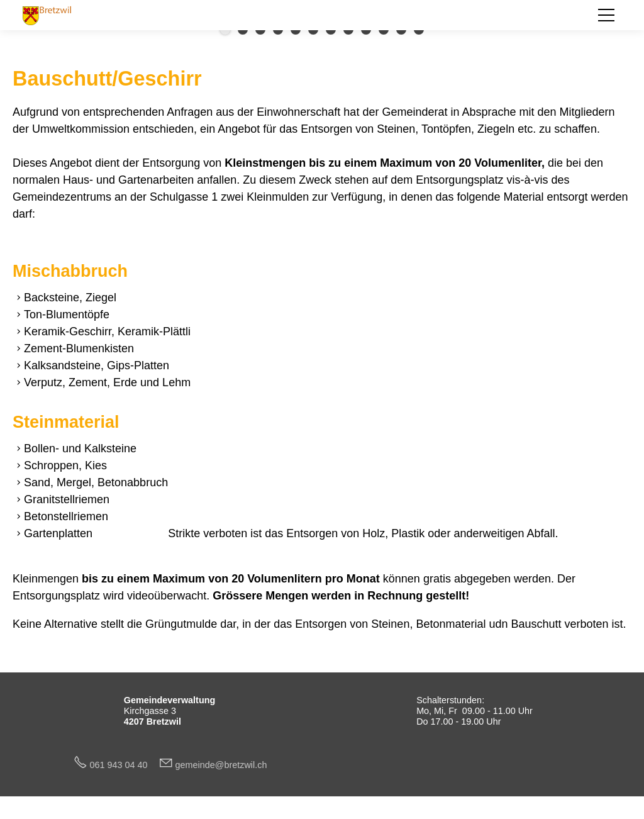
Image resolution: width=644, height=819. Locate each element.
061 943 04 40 (124, 765)
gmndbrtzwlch (221, 765)
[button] (606, 15)
